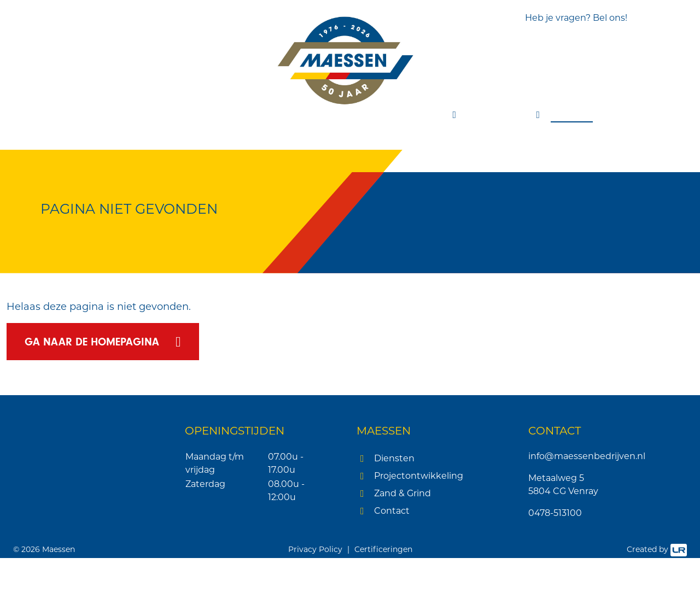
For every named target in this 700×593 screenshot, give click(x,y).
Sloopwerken (216, 115)
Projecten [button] (422, 115)
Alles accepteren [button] (93, 515)
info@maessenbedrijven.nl (587, 457)
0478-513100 (555, 514)
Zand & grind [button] (504, 115)
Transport (292, 115)
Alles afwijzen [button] (93, 542)
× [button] (163, 321)
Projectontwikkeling (419, 477)
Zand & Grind (402, 494)
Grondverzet (133, 115)
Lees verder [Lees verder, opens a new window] (86, 403)
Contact (580, 115)
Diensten (394, 459)
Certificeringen (383, 584)
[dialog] (93, 446)
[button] (93, 566)
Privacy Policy (315, 584)
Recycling (358, 115)
